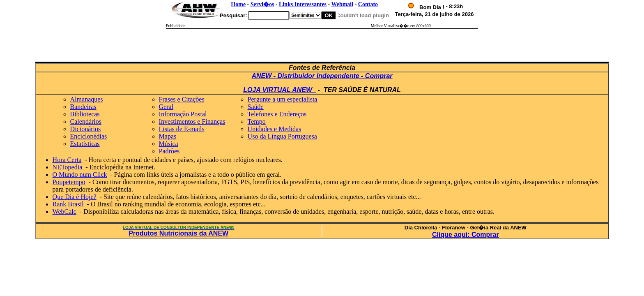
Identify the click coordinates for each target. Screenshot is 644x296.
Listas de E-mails (182, 129)
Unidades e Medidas (275, 129)
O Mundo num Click (80, 175)
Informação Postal (183, 114)
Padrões (169, 151)
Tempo (257, 121)
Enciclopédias (89, 136)
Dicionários (86, 129)
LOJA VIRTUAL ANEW (279, 90)
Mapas (168, 136)
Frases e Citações (182, 99)
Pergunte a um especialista (283, 99)
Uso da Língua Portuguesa (282, 136)
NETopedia (68, 167)
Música (169, 144)
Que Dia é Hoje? (75, 197)
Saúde (256, 107)
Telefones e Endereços (277, 114)
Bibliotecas (85, 114)
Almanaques (87, 99)
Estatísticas (85, 144)
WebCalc (64, 212)
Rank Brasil (68, 204)
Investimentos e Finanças (192, 121)
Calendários (86, 121)
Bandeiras (83, 107)
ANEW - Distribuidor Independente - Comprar (322, 76)
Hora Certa (67, 160)
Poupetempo (69, 182)
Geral (166, 107)
